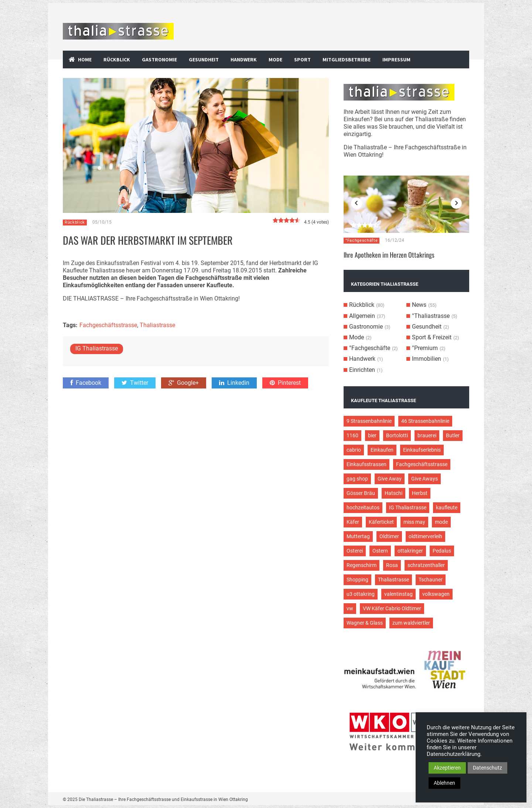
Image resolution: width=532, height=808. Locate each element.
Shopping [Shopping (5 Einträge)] (357, 580)
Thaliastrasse (157, 325)
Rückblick (117, 60)
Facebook (86, 383)
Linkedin (234, 383)
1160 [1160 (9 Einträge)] (352, 435)
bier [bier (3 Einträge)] (372, 435)
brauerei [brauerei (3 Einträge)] (427, 435)
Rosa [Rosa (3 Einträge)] (392, 565)
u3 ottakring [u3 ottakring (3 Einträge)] (361, 594)
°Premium (425, 348)
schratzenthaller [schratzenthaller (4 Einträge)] (426, 565)
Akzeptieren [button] (447, 768)
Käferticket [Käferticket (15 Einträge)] (381, 522)
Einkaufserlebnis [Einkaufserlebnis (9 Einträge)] (422, 450)
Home (85, 60)
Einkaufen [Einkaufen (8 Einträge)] (382, 450)
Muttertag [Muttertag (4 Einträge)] (358, 536)
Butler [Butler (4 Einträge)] (453, 435)
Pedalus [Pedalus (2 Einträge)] (442, 551)
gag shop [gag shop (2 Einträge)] (357, 479)
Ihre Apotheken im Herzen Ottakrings (389, 255)
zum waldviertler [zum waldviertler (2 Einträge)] (411, 623)
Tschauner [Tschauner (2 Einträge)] (431, 580)
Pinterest (285, 383)
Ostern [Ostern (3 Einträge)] (380, 551)
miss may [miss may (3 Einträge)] (414, 522)
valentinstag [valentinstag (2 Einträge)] (398, 594)
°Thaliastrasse (431, 316)
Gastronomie (159, 60)
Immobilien (427, 359)
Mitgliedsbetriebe (347, 60)
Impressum (396, 60)
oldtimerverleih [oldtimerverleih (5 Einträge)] (425, 536)
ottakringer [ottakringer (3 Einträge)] (410, 551)
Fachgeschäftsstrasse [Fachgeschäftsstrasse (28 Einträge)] (422, 464)
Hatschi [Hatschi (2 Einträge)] (393, 493)
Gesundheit (204, 60)
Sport (302, 60)
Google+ (184, 383)
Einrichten (362, 370)
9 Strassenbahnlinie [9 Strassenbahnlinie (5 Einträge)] (369, 421)
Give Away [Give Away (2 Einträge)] (390, 479)
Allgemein (362, 316)
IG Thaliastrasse (97, 348)
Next (456, 203)
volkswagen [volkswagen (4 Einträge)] (436, 594)
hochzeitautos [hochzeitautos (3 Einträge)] (363, 507)
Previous (357, 203)
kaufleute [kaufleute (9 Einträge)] (447, 507)
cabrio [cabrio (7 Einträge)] (354, 450)
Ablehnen (444, 783)
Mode (275, 60)
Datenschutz (487, 768)
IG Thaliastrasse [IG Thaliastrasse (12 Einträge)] (408, 507)
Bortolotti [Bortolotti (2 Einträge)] (397, 435)
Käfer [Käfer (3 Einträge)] (353, 522)
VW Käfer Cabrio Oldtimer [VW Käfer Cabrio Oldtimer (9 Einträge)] (392, 608)
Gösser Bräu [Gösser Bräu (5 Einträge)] (361, 493)
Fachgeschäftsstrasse (108, 325)
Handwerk (244, 60)
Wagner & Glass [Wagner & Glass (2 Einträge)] (365, 623)
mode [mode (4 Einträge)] (441, 522)
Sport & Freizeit (432, 337)
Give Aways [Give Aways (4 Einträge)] (424, 479)
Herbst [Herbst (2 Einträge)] (420, 493)
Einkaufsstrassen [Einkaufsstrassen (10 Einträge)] (366, 464)
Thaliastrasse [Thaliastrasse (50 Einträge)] (393, 580)
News (419, 305)
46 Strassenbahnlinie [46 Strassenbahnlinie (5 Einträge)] (425, 421)
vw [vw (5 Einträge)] (350, 608)
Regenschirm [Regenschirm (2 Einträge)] (362, 565)
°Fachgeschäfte (362, 240)
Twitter (135, 383)
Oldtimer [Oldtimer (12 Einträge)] (389, 536)
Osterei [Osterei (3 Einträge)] (355, 551)
